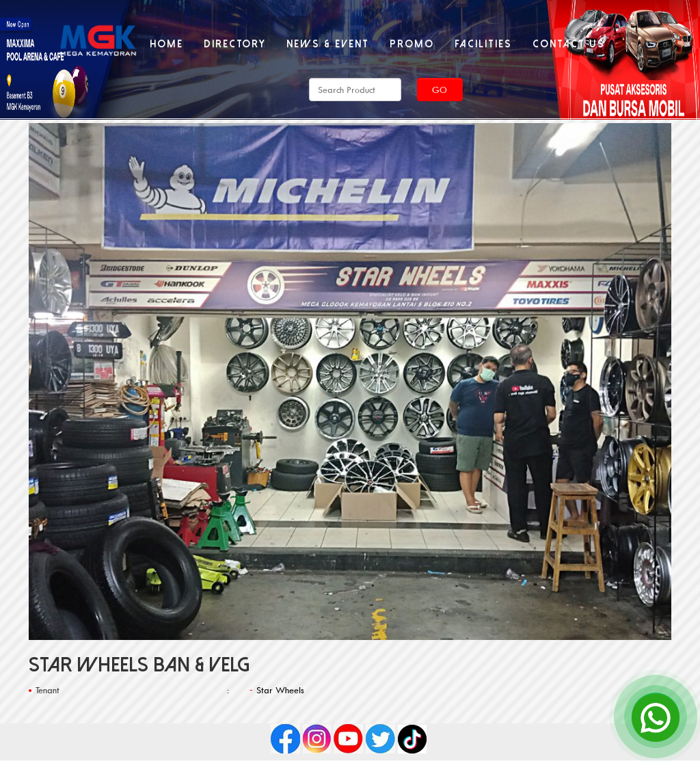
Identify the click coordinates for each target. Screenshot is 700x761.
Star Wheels (280, 690)
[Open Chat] (656, 717)
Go (440, 90)
